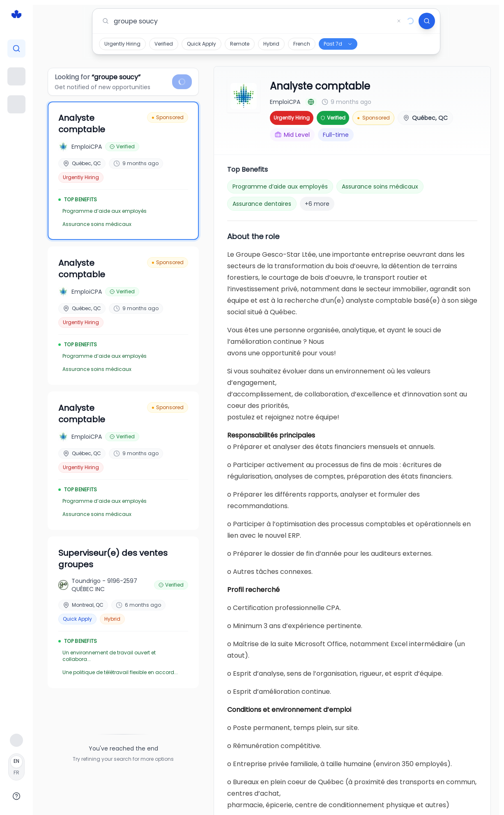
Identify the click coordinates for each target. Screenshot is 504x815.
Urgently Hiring (122, 44)
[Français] (16, 767)
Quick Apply (201, 44)
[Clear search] (399, 21)
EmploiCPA (285, 102)
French (302, 44)
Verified (164, 44)
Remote (240, 44)
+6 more (317, 204)
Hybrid (271, 44)
